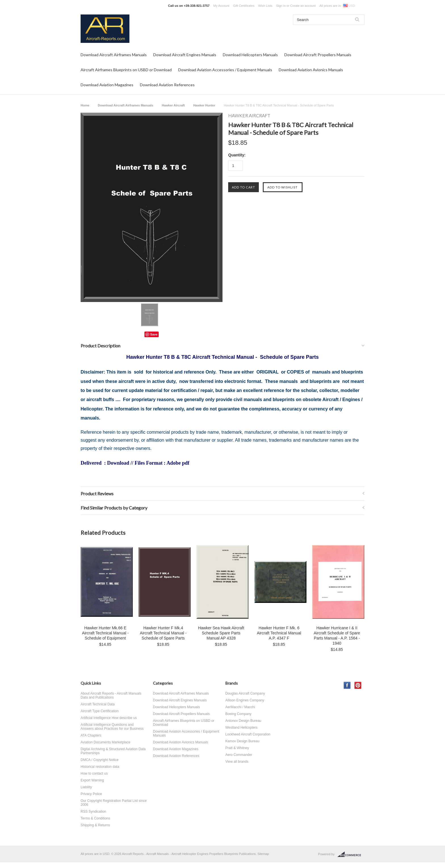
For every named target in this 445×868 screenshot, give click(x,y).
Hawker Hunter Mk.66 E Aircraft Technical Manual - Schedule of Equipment (105, 633)
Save (154, 334)
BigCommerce (351, 854)
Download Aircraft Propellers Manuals (318, 55)
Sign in (281, 6)
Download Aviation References (167, 85)
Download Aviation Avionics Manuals (311, 70)
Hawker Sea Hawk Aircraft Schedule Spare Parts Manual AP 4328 (221, 633)
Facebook (347, 685)
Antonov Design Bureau (243, 721)
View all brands (237, 762)
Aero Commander (239, 755)
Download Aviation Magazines (107, 85)
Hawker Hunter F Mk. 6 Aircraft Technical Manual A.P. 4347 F (279, 633)
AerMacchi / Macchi (240, 707)
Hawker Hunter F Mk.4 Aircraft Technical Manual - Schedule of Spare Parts (163, 633)
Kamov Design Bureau (242, 741)
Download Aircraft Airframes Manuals (114, 55)
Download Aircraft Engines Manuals (185, 55)
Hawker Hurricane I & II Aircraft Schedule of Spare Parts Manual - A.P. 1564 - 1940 (337, 636)
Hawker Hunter (204, 105)
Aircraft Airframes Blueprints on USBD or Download (126, 70)
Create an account (303, 6)
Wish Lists (265, 6)
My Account (222, 6)
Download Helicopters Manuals (250, 55)
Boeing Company (238, 714)
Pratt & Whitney (237, 748)
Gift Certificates (244, 6)
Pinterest (358, 685)
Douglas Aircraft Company (245, 693)
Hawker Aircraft (173, 105)
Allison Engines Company (245, 700)
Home (85, 105)
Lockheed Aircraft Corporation (248, 734)
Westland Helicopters (241, 727)
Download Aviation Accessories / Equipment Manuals (225, 70)
